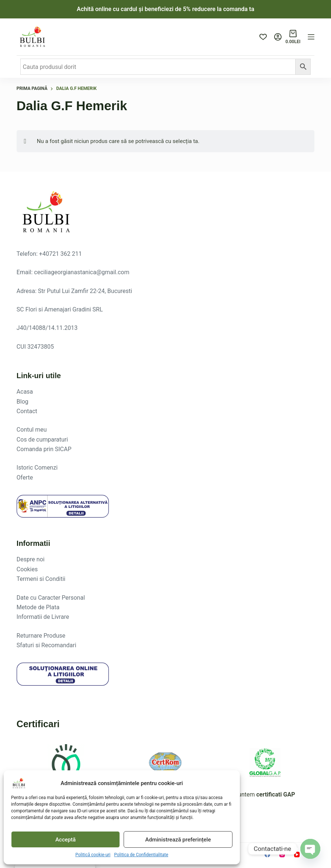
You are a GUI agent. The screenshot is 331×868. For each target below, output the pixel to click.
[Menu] (311, 37)
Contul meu (32, 430)
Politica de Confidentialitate (141, 855)
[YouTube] (297, 855)
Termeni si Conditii (41, 579)
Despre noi (31, 559)
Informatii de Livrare (43, 617)
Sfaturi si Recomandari (46, 645)
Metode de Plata (38, 607)
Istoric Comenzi (37, 468)
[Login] (278, 37)
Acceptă (65, 840)
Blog (23, 402)
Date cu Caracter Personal (51, 598)
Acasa (25, 392)
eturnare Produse (43, 636)
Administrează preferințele (178, 840)
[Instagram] (282, 855)
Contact (27, 411)
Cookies (27, 569)
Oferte (25, 477)
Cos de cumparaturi (42, 440)
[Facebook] (267, 855)
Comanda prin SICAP (44, 449)
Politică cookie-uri (93, 855)
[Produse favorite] (263, 37)
